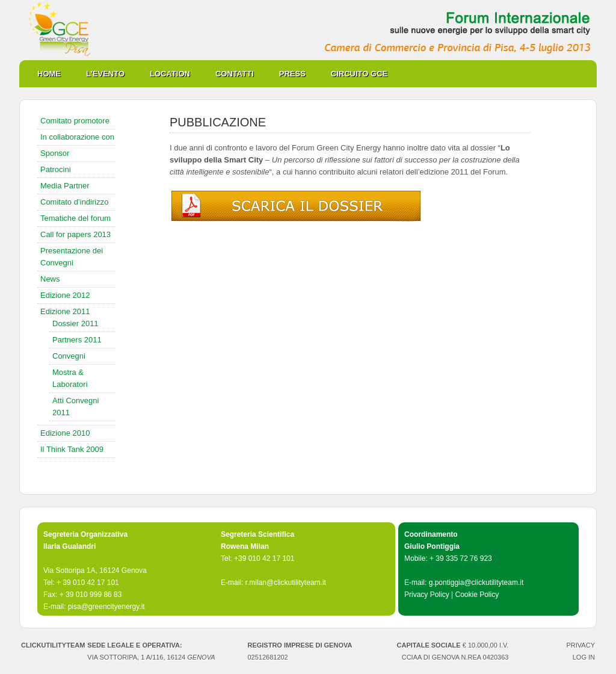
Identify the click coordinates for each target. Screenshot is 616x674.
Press (292, 74)
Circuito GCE (359, 74)
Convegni (69, 356)
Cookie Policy (477, 595)
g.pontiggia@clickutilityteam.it (476, 583)
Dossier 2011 (75, 323)
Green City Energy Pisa (308, 30)
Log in (584, 657)
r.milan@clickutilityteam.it (286, 583)
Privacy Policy (427, 595)
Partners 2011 (77, 340)
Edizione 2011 (65, 311)
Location (170, 74)
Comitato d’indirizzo (74, 202)
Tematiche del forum (75, 218)
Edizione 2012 (65, 295)
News (50, 279)
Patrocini (56, 169)
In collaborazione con (77, 137)
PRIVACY (581, 645)
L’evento (105, 74)
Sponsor (55, 153)
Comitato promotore (75, 121)
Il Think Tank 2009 (72, 449)
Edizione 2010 (65, 433)
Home (49, 74)
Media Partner (65, 186)
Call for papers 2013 (75, 234)
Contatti (235, 74)
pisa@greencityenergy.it (106, 607)
